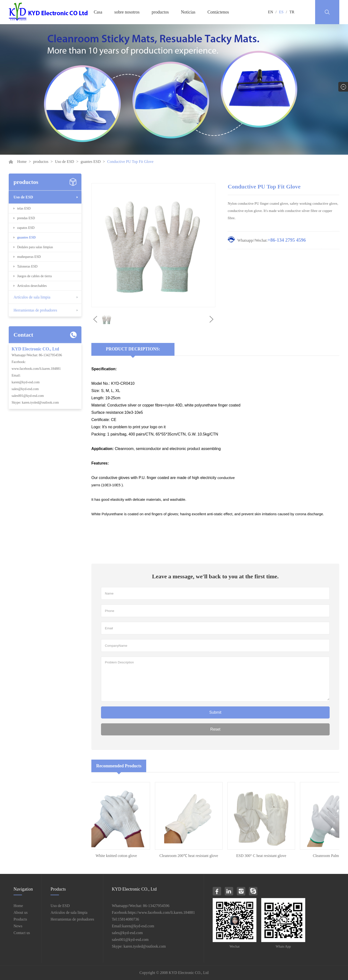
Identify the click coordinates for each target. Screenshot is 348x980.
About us (21, 912)
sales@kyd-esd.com (25, 389)
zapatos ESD (26, 228)
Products (20, 919)
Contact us (22, 933)
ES (281, 12)
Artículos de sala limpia (32, 297)
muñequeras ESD (29, 257)
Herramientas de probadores (35, 310)
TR (292, 12)
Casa (98, 12)
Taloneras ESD (27, 266)
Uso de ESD (64, 162)
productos (160, 12)
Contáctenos (218, 12)
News (18, 926)
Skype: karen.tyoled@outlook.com (35, 403)
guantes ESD (91, 162)
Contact (23, 335)
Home (22, 162)
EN (271, 12)
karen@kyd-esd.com (26, 382)
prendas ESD (26, 218)
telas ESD (24, 208)
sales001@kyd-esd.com (28, 396)
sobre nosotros (127, 12)
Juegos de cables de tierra (34, 276)
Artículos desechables (32, 286)
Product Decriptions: (133, 349)
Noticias (188, 12)
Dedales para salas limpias (35, 247)
